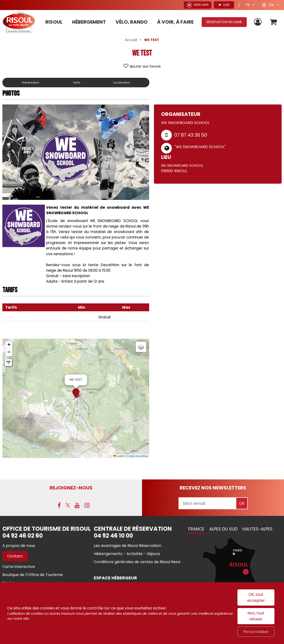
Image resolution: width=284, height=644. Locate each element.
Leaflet (119, 456)
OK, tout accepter (256, 597)
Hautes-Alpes (258, 529)
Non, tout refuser (256, 616)
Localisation (122, 82)
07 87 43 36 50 (191, 135)
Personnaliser (256, 632)
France (196, 529)
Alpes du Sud (223, 529)
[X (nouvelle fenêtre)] (68, 506)
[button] (273, 22)
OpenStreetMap (139, 456)
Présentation (32, 82)
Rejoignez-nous (71, 488)
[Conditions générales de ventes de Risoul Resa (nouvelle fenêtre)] (137, 562)
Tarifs (78, 82)
